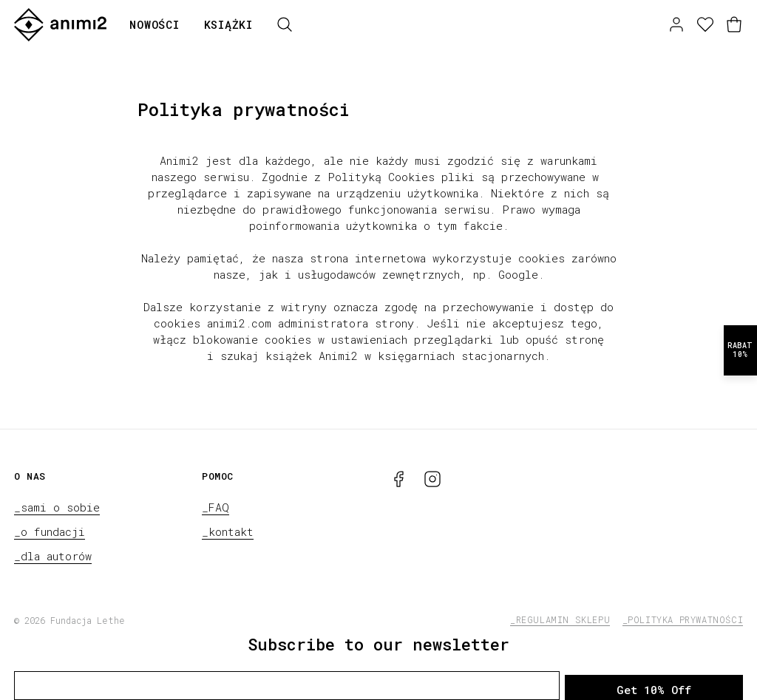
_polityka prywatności (683, 619)
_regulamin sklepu (560, 619)
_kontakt (228, 531)
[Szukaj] (285, 25)
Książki (228, 24)
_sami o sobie (57, 507)
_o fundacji (50, 531)
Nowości (154, 24)
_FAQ (215, 507)
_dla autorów (53, 556)
